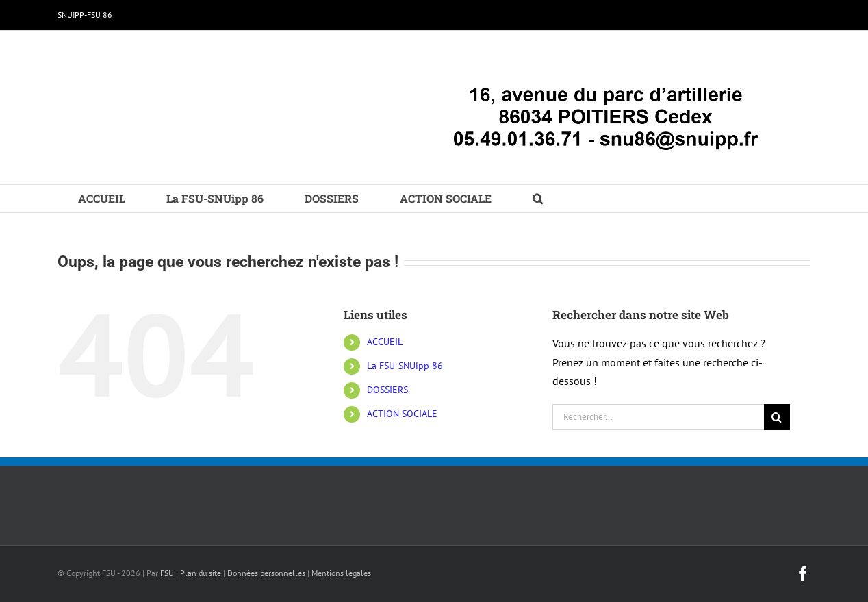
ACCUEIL (385, 342)
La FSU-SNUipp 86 (405, 366)
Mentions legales (341, 573)
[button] (538, 199)
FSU (167, 573)
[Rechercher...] (658, 417)
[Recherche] (777, 417)
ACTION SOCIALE (402, 414)
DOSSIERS (387, 390)
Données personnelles (266, 573)
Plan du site (201, 573)
